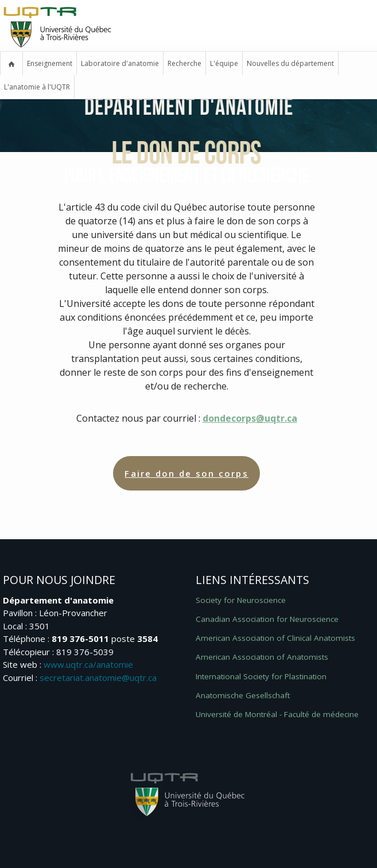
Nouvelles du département (290, 63)
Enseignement (50, 63)
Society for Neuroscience (241, 600)
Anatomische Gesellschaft (243, 695)
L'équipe (224, 63)
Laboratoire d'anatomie (120, 63)
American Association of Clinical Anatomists (275, 638)
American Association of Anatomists (262, 657)
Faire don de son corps (186, 473)
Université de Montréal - (277, 714)
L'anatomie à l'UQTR (37, 87)
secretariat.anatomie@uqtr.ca (98, 678)
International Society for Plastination (261, 676)
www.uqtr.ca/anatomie (88, 664)
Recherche (184, 63)
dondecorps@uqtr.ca (250, 418)
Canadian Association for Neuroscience (267, 619)
